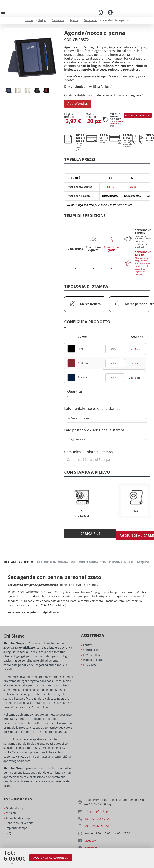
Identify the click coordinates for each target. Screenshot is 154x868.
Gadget (42, 20)
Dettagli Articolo (19, 554)
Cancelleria (58, 20)
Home (29, 20)
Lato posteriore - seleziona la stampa (94, 426)
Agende (74, 20)
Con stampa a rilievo (87, 468)
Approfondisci (78, 104)
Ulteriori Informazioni (56, 554)
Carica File (86, 530)
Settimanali (90, 20)
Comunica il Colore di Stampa (89, 448)
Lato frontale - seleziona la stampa (92, 404)
